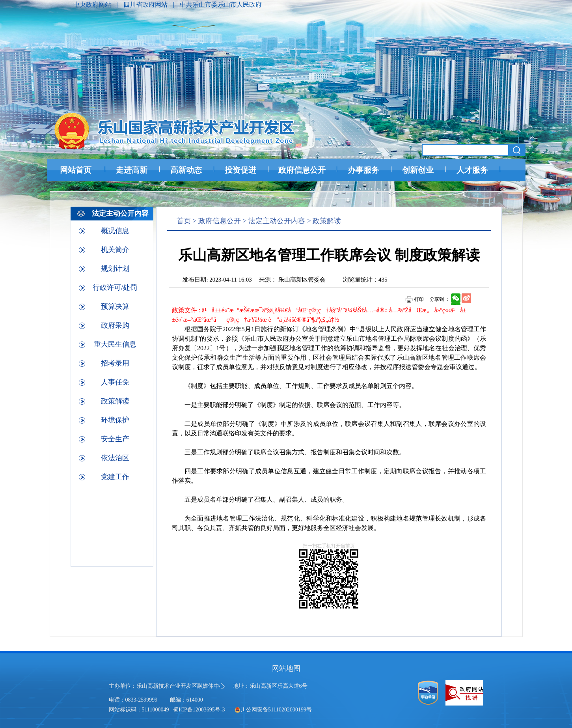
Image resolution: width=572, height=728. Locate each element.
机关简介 (115, 250)
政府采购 (115, 325)
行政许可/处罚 (115, 287)
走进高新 (132, 170)
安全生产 (115, 439)
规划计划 (115, 269)
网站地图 (286, 668)
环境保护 (115, 420)
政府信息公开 (302, 170)
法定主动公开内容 (277, 221)
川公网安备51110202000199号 (273, 710)
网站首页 (76, 170)
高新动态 (186, 170)
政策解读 (115, 401)
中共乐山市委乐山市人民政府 (221, 5)
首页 (184, 221)
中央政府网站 (93, 5)
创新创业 (418, 170)
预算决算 (115, 306)
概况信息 (115, 231)
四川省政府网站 (146, 5)
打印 (419, 299)
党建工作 (115, 477)
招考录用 (115, 363)
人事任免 (115, 382)
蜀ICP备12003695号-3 (200, 710)
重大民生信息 (115, 344)
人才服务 (472, 170)
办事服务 (363, 170)
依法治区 (115, 458)
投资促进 (240, 170)
